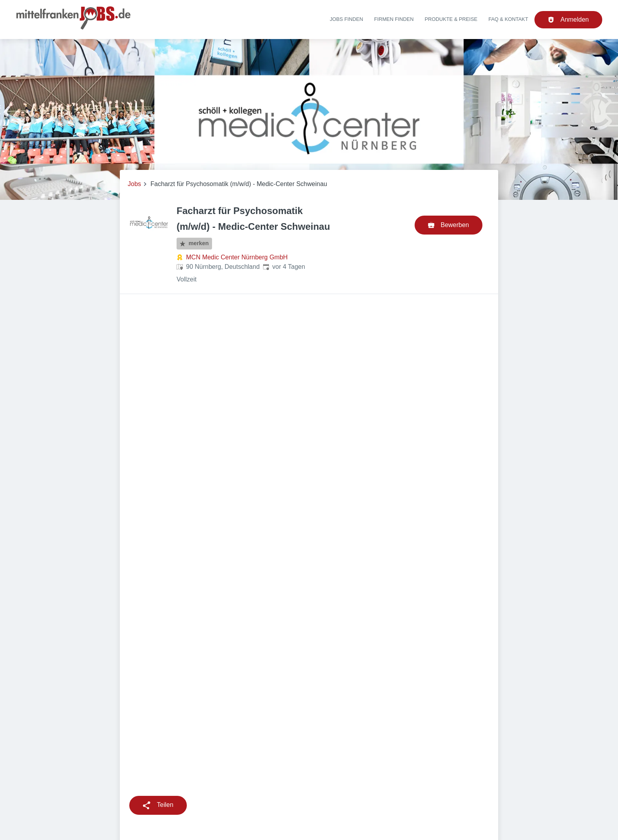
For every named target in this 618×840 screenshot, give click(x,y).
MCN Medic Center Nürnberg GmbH (237, 257)
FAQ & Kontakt (508, 19)
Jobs (134, 184)
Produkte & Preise (451, 19)
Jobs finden (347, 19)
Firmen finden (394, 19)
